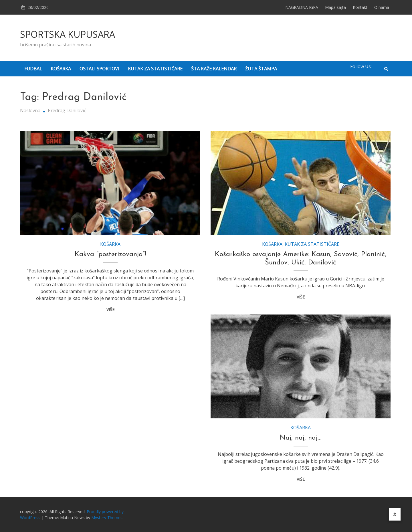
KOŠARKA (61, 69)
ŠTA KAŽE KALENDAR (214, 69)
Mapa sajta (335, 7)
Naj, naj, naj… (301, 438)
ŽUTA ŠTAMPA (261, 69)
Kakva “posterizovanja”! (110, 254)
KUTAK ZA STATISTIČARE (155, 69)
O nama (382, 7)
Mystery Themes (107, 518)
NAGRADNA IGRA (302, 7)
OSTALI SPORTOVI (99, 69)
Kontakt (360, 7)
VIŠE (110, 309)
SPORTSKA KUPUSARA (68, 34)
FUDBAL (33, 69)
